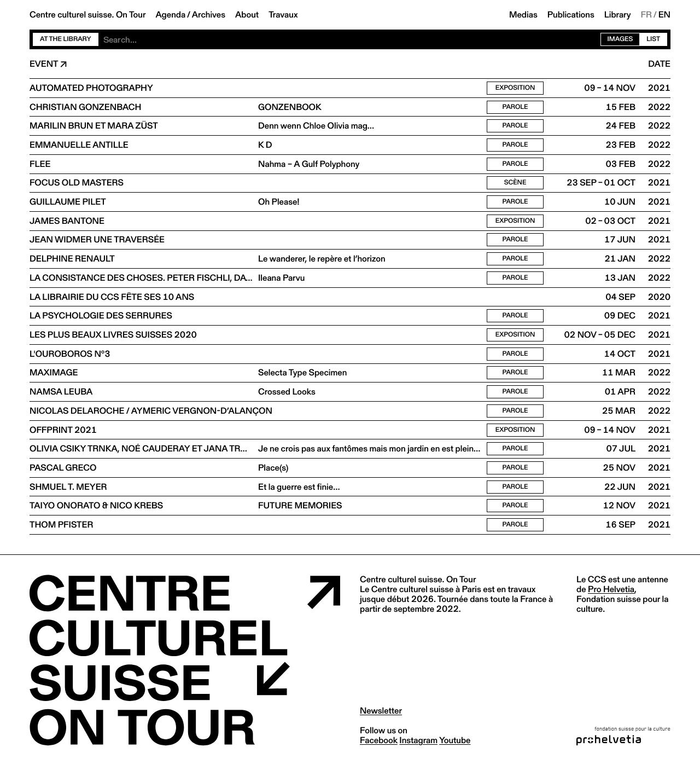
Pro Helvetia (611, 606)
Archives (209, 15)
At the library (66, 39)
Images (620, 39)
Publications (571, 15)
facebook (379, 757)
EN (664, 15)
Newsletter (381, 728)
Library (618, 15)
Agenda (170, 15)
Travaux (283, 15)
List (653, 39)
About (247, 15)
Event (44, 64)
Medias (523, 15)
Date (659, 64)
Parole (515, 108)
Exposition (515, 88)
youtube (455, 757)
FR (647, 15)
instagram (418, 757)
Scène (515, 187)
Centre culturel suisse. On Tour (87, 15)
